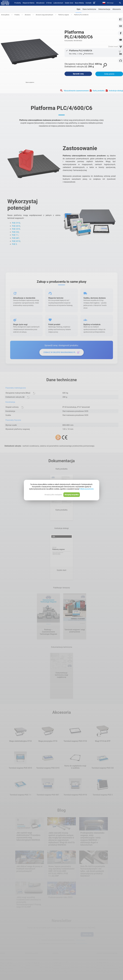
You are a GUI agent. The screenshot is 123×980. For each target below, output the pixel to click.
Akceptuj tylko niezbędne (53, 495)
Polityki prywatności (86, 489)
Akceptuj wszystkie (72, 495)
